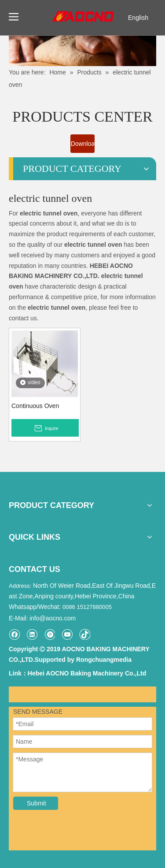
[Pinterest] (49, 634)
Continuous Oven (35, 406)
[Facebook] (14, 634)
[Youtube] (67, 634)
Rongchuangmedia (104, 660)
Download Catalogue (83, 147)
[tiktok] (85, 634)
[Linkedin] (32, 634)
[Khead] (82, 51)
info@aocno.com (53, 618)
